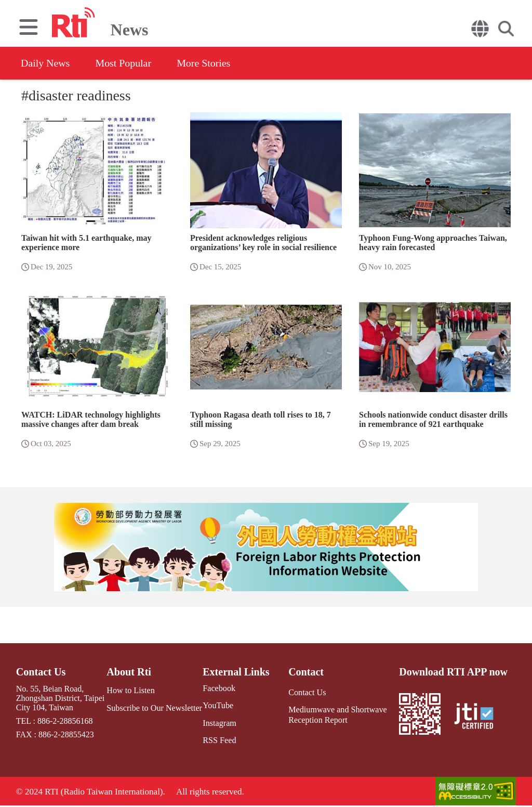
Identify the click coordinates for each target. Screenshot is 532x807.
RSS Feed (219, 740)
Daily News (45, 63)
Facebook (218, 688)
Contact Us (41, 672)
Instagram (219, 723)
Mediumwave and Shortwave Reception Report (337, 714)
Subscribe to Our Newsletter (154, 707)
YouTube (217, 705)
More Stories (205, 63)
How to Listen (131, 690)
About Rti (129, 672)
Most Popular (124, 63)
